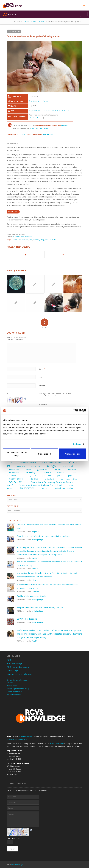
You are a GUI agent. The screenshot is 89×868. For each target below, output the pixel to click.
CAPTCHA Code (44, 405)
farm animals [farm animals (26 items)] (14, 470)
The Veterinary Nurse (39, 101)
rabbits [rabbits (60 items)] (34, 479)
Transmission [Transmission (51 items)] (27, 488)
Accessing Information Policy (18, 689)
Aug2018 (35, 558)
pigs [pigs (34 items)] (70, 476)
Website (42, 385)
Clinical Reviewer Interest (17, 680)
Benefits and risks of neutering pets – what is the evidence (43, 536)
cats (31, 240)
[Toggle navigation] (84, 14)
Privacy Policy (12, 686)
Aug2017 (35, 532)
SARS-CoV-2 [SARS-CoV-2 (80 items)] (17, 482)
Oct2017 (41, 21)
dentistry (37, 240)
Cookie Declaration (14, 692)
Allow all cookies (72, 454)
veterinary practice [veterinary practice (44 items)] (64, 488)
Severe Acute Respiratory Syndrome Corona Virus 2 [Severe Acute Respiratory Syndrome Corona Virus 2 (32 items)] (41, 485)
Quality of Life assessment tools (31, 596)
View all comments (14, 695)
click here (64, 125)
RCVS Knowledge (14, 663)
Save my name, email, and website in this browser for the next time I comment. (55, 395)
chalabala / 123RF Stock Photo (23, 236)
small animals (48, 134)
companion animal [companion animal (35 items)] (28, 463)
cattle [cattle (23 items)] (11, 463)
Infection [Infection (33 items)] (72, 469)
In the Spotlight (38, 540)
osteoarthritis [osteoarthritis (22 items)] (62, 473)
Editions (34, 21)
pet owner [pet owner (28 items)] (47, 476)
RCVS (9, 660)
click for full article (36, 118)
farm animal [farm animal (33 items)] (68, 466)
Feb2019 (35, 580)
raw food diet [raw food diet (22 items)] (49, 479)
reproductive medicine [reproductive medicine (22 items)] (69, 479)
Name (42, 369)
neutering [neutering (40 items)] (30, 472)
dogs (43, 240)
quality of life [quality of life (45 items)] (16, 479)
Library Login (12, 670)
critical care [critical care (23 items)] (21, 466)
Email (42, 377)
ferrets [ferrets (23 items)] (28, 470)
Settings (77, 444)
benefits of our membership (39, 128)
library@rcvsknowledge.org (18, 739)
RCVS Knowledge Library (18, 667)
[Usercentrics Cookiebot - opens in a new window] (75, 411)
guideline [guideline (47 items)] (42, 469)
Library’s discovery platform (19, 674)
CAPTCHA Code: (13, 838)
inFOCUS (12, 15)
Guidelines (36, 592)
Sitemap (10, 683)
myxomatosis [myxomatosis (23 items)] (14, 472)
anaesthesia (16, 240)
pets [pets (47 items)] (59, 476)
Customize (45, 454)
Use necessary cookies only (17, 454)
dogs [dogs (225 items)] (51, 465)
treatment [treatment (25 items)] (45, 488)
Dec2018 (35, 569)
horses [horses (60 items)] (58, 469)
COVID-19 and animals (27, 619)
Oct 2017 (22, 134)
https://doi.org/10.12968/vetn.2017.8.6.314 (49, 111)
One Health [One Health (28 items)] (46, 472)
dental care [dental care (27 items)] (36, 466)
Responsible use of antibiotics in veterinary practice (40, 607)
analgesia (25, 240)
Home (27, 21)
